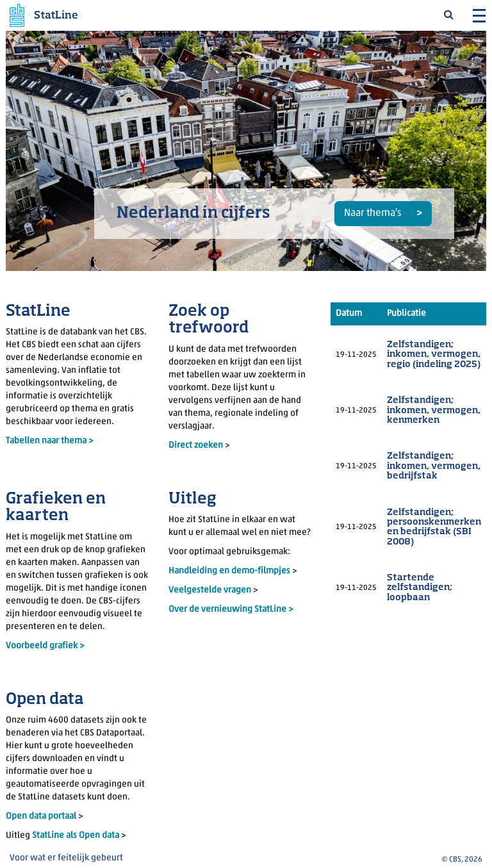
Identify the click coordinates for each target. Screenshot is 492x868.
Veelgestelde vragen (211, 590)
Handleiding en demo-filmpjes (229, 571)
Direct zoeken (196, 446)
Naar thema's (373, 213)
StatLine (56, 16)
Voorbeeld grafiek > (45, 646)
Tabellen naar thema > (50, 441)
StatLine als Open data (77, 836)
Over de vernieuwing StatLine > (231, 610)
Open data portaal (42, 816)
